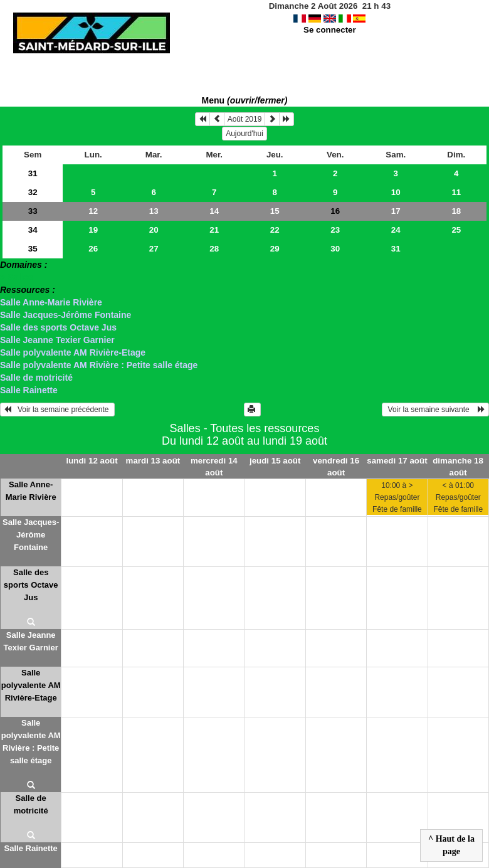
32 (33, 192)
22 (275, 230)
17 (396, 211)
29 (275, 249)
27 (154, 249)
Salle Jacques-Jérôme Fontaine (66, 315)
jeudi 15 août (275, 461)
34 (33, 230)
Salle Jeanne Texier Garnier (57, 340)
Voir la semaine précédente (57, 410)
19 (93, 230)
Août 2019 (245, 119)
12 (93, 211)
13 (154, 211)
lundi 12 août (92, 461)
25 (456, 230)
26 (93, 249)
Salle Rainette (29, 390)
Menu (245, 100)
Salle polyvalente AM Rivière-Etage (73, 352)
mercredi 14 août (214, 467)
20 (154, 230)
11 (456, 192)
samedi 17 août (397, 461)
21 (214, 230)
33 (33, 211)
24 (396, 230)
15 (275, 211)
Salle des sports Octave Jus (58, 327)
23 (335, 230)
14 (214, 211)
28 (214, 249)
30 (335, 249)
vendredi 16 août (336, 467)
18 (456, 211)
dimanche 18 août (458, 467)
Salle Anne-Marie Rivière (51, 302)
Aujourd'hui (244, 134)
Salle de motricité (36, 378)
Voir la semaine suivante (435, 410)
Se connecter (330, 30)
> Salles (17, 277)
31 (33, 173)
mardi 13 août (153, 461)
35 (33, 249)
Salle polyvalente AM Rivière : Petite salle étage (99, 365)
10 (396, 192)
